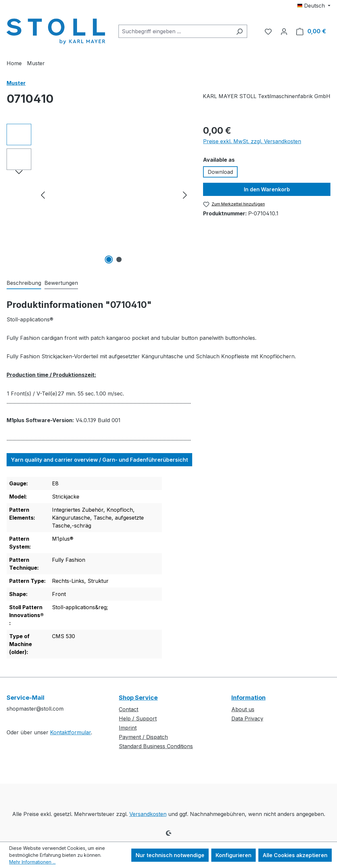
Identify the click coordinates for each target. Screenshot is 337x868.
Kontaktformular (70, 732)
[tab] (24, 283)
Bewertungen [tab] (61, 283)
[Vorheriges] (43, 195)
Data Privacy (247, 719)
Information (248, 698)
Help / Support (138, 719)
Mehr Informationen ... (32, 862)
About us (243, 709)
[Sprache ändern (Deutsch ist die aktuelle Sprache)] (314, 6)
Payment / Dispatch (143, 737)
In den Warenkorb (267, 189)
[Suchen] (239, 31)
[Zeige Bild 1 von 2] (109, 259)
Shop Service (138, 698)
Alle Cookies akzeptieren (295, 855)
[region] (98, 195)
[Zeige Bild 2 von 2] (119, 259)
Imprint (128, 728)
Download (220, 172)
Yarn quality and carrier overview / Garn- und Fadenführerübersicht (99, 460)
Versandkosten (148, 814)
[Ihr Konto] (284, 31)
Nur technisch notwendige (170, 855)
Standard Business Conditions (156, 746)
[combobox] (175, 31)
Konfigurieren (233, 855)
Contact (129, 709)
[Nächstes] (185, 195)
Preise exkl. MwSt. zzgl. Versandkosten (252, 141)
